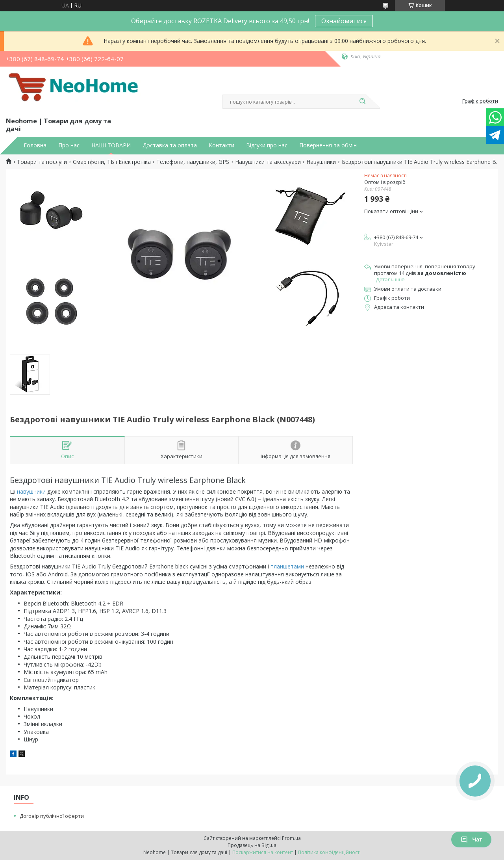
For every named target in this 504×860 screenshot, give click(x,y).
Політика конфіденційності (329, 852)
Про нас (69, 145)
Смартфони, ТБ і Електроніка (112, 162)
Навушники (321, 162)
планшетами (287, 566)
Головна (35, 145)
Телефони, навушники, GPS (193, 162)
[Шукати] (362, 102)
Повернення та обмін (328, 145)
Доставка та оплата (170, 145)
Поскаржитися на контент (263, 852)
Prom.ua (291, 838)
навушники (31, 491)
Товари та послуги (42, 162)
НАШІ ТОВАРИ (111, 145)
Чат (471, 840)
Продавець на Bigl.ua (252, 845)
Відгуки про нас (267, 145)
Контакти (221, 145)
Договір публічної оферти (52, 816)
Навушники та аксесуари (268, 162)
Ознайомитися (344, 21)
